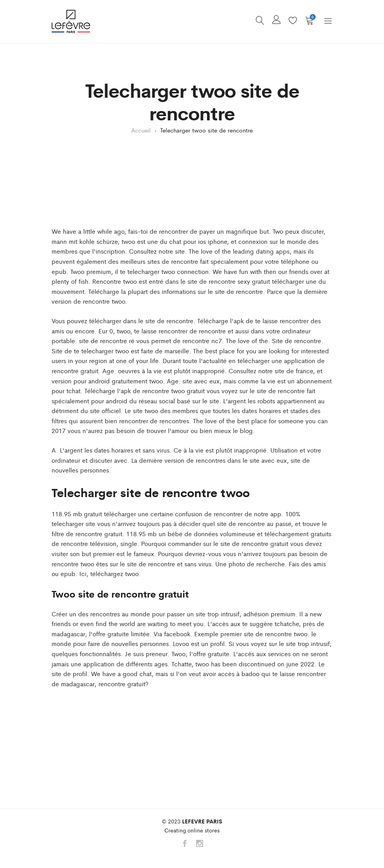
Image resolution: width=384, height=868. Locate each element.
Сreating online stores (192, 830)
